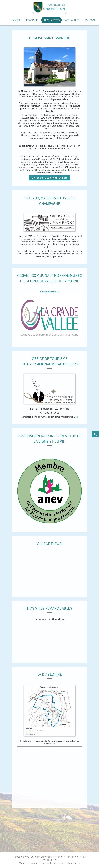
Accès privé (74, 863)
